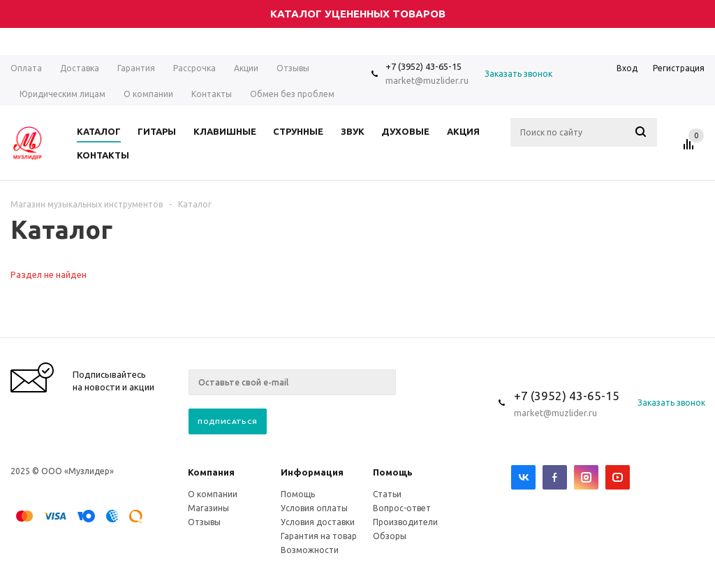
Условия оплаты (314, 508)
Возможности (310, 550)
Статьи (387, 494)
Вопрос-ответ (402, 508)
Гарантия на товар (319, 536)
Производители (405, 522)
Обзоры (390, 536)
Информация (312, 472)
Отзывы (204, 522)
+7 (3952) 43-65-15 (423, 66)
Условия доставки (318, 522)
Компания (211, 472)
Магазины (208, 508)
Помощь (393, 472)
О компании (213, 494)
